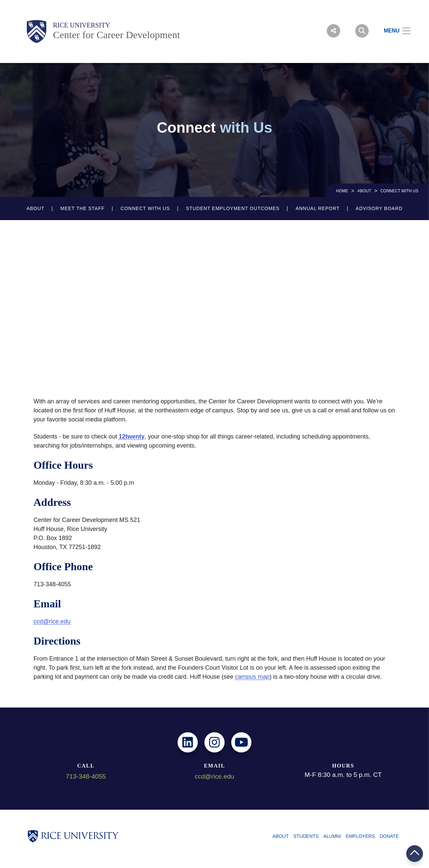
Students (306, 836)
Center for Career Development (116, 35)
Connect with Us (145, 208)
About (364, 191)
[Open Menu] (393, 31)
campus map (252, 677)
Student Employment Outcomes (233, 208)
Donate (389, 836)
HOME (342, 191)
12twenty (132, 437)
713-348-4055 (86, 776)
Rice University (82, 25)
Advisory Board (379, 208)
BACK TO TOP (415, 853)
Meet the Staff (82, 208)
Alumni (332, 836)
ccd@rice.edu (52, 621)
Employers (360, 836)
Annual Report (318, 208)
